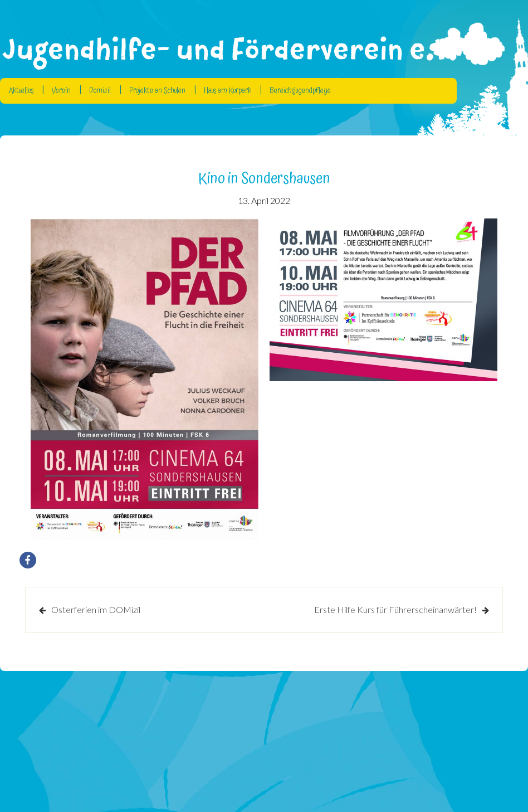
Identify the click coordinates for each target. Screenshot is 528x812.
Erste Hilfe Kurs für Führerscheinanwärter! (395, 609)
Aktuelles (21, 91)
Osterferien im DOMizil (96, 609)
